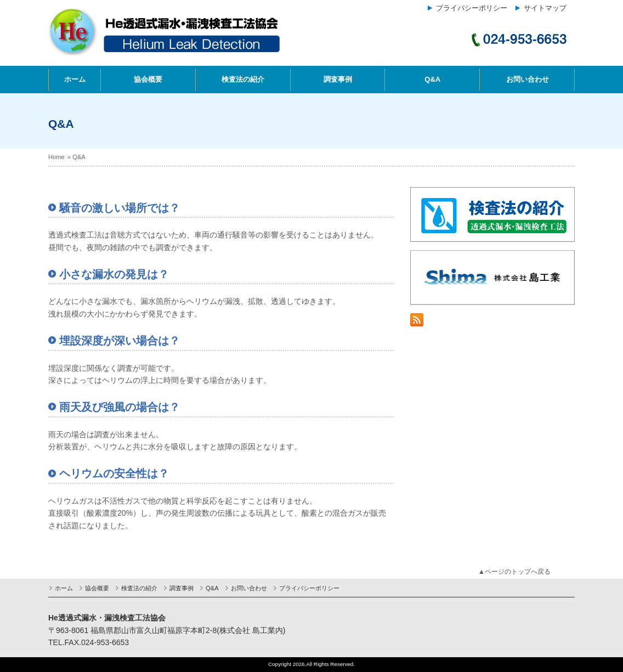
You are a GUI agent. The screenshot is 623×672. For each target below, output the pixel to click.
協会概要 (148, 79)
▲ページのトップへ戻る (514, 572)
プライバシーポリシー (472, 8)
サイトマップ (545, 8)
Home (56, 157)
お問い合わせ (528, 79)
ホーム (75, 79)
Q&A (432, 79)
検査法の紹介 (243, 79)
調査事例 (338, 79)
